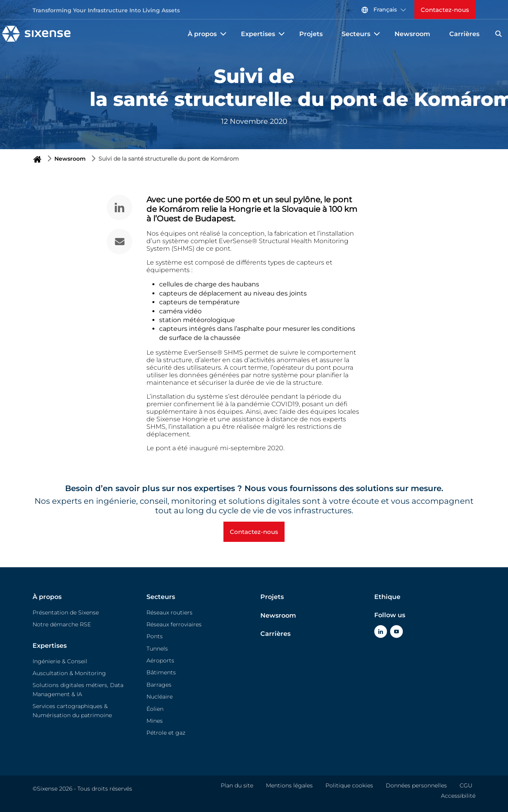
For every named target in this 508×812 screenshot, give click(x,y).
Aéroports (160, 660)
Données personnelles (416, 785)
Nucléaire (160, 697)
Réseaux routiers (169, 612)
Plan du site (237, 785)
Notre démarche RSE (62, 624)
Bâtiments (161, 672)
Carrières (464, 34)
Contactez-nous (445, 10)
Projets (311, 34)
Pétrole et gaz (166, 733)
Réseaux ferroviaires (174, 624)
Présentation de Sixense (66, 612)
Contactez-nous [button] (254, 532)
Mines (155, 721)
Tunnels (157, 649)
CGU (466, 785)
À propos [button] (208, 34)
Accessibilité (458, 796)
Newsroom (412, 34)
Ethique (387, 597)
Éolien (155, 709)
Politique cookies (349, 785)
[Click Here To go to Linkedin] (381, 632)
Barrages (159, 685)
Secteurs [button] (362, 34)
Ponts (155, 636)
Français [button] (384, 10)
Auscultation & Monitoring (69, 673)
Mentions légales (289, 785)
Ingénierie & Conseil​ (60, 661)
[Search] (498, 34)
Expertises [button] (264, 34)
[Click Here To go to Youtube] (396, 632)
